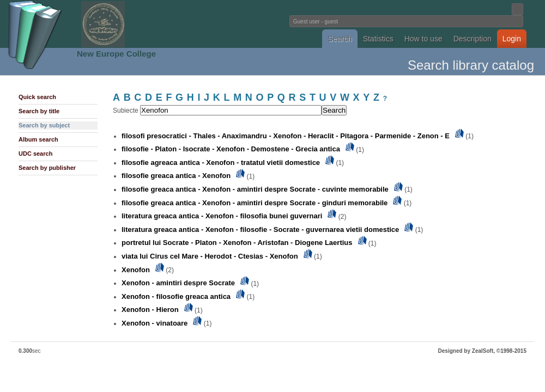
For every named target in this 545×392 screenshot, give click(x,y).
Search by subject (44, 125)
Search (340, 39)
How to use (423, 39)
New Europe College (116, 54)
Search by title (39, 111)
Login (512, 39)
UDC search (35, 154)
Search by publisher (47, 168)
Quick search (37, 97)
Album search (38, 139)
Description (473, 39)
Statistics (378, 39)
